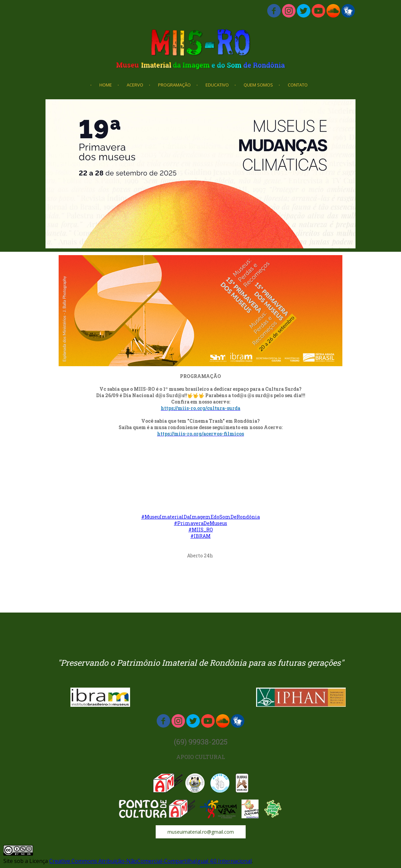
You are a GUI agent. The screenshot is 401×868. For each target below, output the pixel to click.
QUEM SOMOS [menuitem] (258, 85)
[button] (201, 832)
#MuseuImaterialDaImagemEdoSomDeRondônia (201, 517)
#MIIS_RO (201, 530)
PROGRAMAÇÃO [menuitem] (174, 85)
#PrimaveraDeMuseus (201, 523)
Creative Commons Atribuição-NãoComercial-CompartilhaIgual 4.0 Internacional (150, 861)
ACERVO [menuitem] (135, 85)
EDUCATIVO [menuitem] (217, 85)
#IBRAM (201, 536)
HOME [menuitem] (106, 85)
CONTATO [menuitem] (298, 85)
